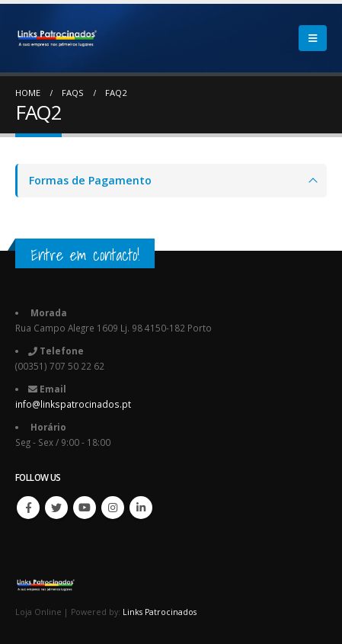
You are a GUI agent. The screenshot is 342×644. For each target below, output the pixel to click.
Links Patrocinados (160, 612)
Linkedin (141, 508)
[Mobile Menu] (313, 38)
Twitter (56, 508)
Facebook (28, 508)
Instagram (113, 508)
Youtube (85, 508)
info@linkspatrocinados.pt (73, 404)
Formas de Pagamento (90, 180)
